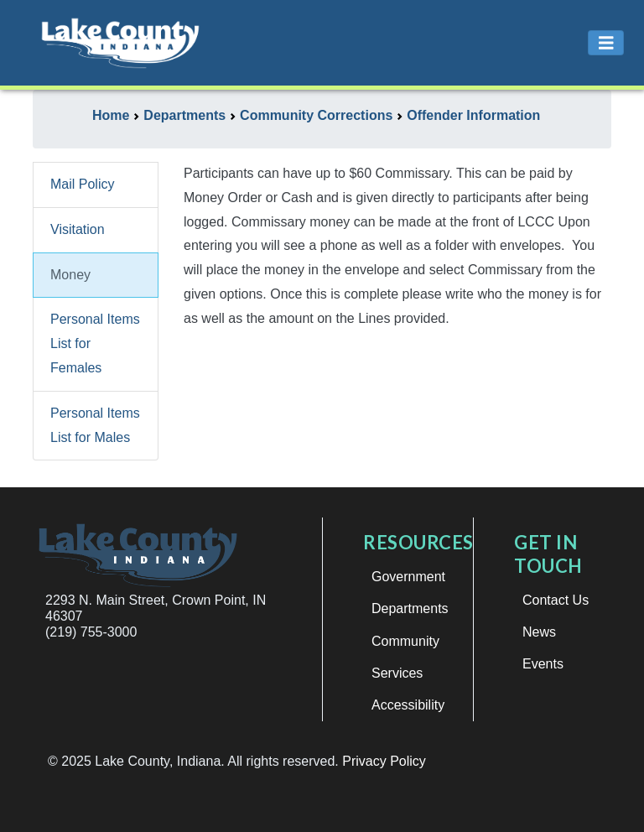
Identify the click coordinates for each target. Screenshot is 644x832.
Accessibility (408, 705)
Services (397, 673)
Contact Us (556, 600)
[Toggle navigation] (606, 43)
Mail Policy (82, 184)
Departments (410, 608)
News (539, 632)
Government (408, 577)
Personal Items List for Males (95, 425)
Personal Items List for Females (95, 343)
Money (70, 275)
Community (405, 641)
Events (543, 664)
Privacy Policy (384, 761)
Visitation (78, 229)
